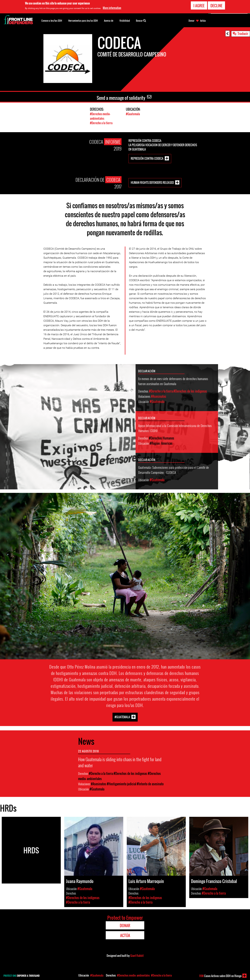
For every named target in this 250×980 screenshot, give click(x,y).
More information (112, 8)
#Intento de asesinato (150, 784)
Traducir (243, 33)
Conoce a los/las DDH (52, 21)
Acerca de (109, 21)
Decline (216, 6)
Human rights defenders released (152, 182)
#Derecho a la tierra (101, 123)
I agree (199, 6)
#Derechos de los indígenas (190, 391)
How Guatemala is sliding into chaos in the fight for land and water (120, 762)
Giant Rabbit (137, 955)
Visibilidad (125, 21)
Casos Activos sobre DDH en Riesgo (220, 976)
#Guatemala (133, 114)
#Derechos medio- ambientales (100, 116)
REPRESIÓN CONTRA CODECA (147, 158)
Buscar (141, 20)
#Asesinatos (159, 396)
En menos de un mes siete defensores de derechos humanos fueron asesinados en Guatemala (173, 381)
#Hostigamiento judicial (121, 784)
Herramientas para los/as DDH (83, 21)
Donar (191, 21)
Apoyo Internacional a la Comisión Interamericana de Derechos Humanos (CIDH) (175, 427)
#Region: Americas (161, 443)
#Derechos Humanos (162, 438)
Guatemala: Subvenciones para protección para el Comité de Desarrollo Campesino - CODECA (174, 469)
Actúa (203, 21)
